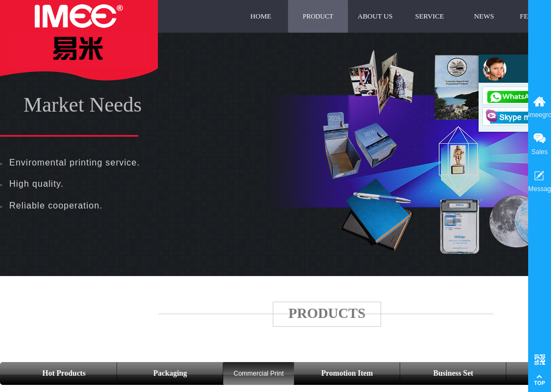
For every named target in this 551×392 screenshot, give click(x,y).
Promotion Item (347, 373)
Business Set (454, 373)
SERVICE (429, 16)
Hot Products (64, 373)
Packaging (170, 373)
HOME (261, 16)
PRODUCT (318, 16)
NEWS (484, 16)
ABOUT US (375, 16)
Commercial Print (259, 373)
